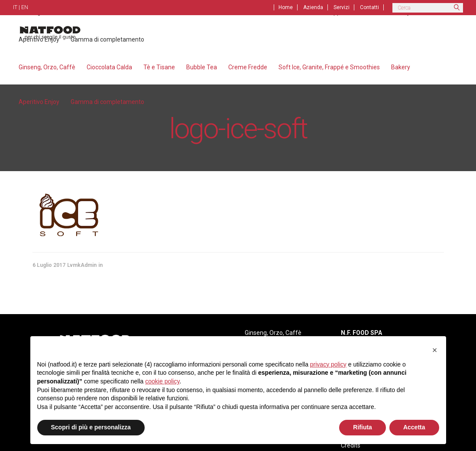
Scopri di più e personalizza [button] (91, 427)
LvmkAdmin (82, 265)
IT (15, 7)
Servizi (342, 7)
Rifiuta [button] (363, 427)
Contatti (369, 7)
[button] (435, 350)
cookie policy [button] (162, 381)
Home (286, 7)
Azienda (313, 7)
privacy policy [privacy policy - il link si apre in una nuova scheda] (328, 364)
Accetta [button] (414, 427)
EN (25, 7)
